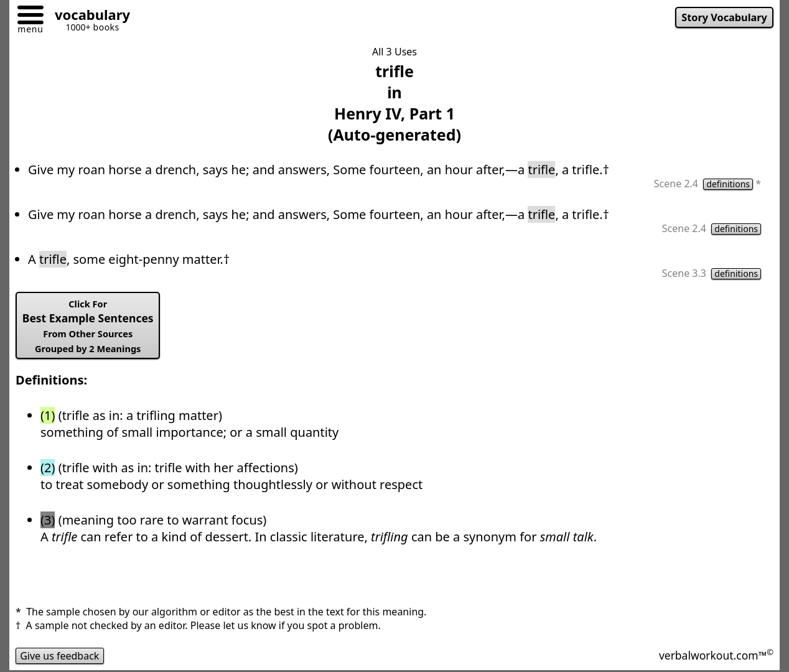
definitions (728, 184)
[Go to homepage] (88, 16)
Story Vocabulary (724, 17)
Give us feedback (60, 656)
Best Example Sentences (88, 326)
